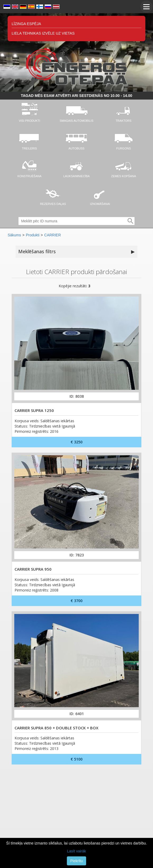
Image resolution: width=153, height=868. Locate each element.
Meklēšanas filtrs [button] (76, 252)
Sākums (14, 235)
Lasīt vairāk (77, 851)
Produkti (33, 235)
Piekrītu (76, 861)
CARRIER (52, 235)
